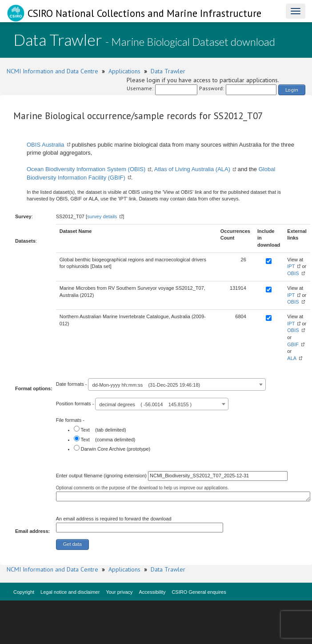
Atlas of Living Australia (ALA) (192, 169)
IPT (291, 266)
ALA (292, 358)
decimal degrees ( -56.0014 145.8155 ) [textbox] (145, 404)
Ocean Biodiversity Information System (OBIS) (86, 169)
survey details (102, 216)
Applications (124, 71)
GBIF (293, 344)
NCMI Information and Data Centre (52, 71)
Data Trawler (168, 71)
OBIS (293, 273)
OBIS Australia (46, 145)
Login (292, 90)
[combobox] (177, 384)
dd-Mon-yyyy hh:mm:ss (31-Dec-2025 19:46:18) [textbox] (146, 385)
